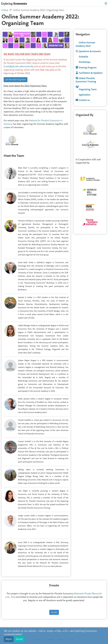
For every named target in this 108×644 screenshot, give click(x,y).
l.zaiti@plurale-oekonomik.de (19, 67)
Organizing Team (86, 90)
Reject (9, 639)
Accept (19, 639)
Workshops (85, 62)
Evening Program (86, 68)
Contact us (83, 100)
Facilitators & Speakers (89, 73)
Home (5, 10)
